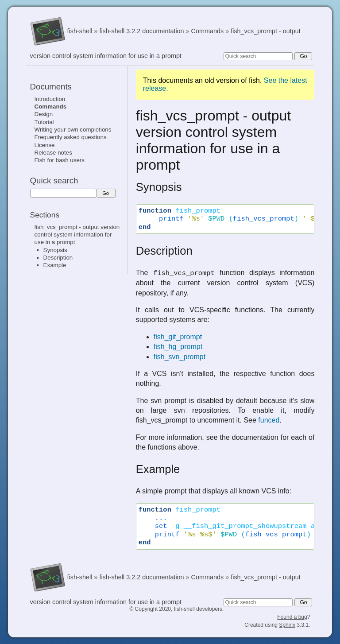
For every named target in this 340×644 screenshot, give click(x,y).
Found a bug (292, 617)
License (45, 145)
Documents (51, 87)
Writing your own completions (73, 130)
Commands (208, 31)
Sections (45, 215)
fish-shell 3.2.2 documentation (141, 31)
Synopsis (55, 250)
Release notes (53, 153)
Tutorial (44, 122)
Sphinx (287, 625)
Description (58, 258)
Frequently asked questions (71, 137)
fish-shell (80, 31)
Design (44, 114)
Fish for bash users (60, 160)
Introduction (50, 99)
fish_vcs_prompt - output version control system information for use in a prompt (77, 235)
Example (55, 265)
